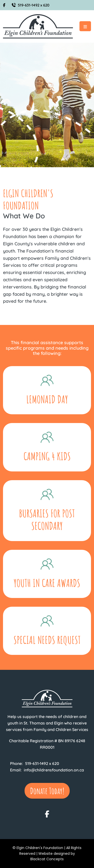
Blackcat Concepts (47, 859)
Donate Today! (47, 791)
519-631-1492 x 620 (30, 5)
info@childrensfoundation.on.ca (54, 770)
